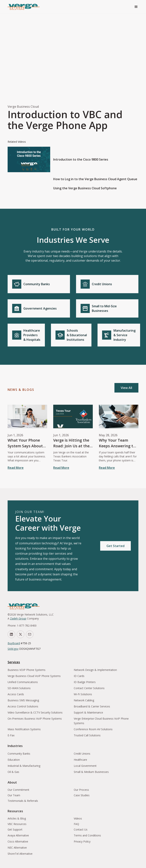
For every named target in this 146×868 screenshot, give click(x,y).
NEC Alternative (17, 848)
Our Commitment (18, 790)
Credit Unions (82, 754)
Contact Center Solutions (89, 688)
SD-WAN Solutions (19, 688)
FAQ (76, 824)
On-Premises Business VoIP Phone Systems (35, 719)
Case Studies (82, 795)
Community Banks (19, 754)
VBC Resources (17, 824)
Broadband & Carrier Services (92, 706)
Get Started (115, 546)
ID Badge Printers (85, 682)
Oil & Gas (13, 772)
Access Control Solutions (23, 706)
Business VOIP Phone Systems (27, 670)
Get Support (15, 829)
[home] (24, 7)
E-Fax (11, 735)
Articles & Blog (17, 818)
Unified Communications (23, 682)
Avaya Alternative (18, 835)
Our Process (81, 790)
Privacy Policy (82, 841)
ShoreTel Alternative (20, 854)
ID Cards (79, 676)
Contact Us (81, 829)
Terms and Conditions (87, 835)
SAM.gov (13, 649)
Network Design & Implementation (95, 670)
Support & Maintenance (88, 712)
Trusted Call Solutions (87, 735)
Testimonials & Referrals (23, 801)
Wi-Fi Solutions (83, 694)
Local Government (85, 766)
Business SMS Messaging (23, 700)
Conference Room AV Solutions (93, 729)
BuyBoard (14, 643)
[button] (136, 7)
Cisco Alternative (18, 841)
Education (14, 760)
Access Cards (16, 694)
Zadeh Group (18, 618)
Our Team (14, 795)
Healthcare (80, 760)
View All (126, 388)
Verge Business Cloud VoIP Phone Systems (34, 676)
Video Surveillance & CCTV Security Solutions (35, 712)
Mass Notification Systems (24, 729)
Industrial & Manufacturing (24, 766)
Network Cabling (84, 700)
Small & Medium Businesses (91, 772)
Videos (78, 818)
